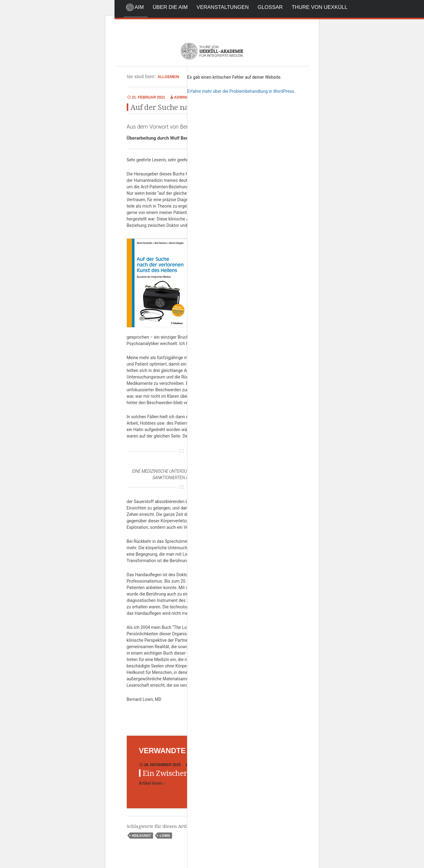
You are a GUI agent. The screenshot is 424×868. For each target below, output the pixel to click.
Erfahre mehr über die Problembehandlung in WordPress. (241, 91)
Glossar (270, 7)
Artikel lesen (152, 783)
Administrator (189, 97)
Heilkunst (142, 836)
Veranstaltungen (223, 7)
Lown (165, 836)
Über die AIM (170, 7)
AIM (139, 7)
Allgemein (169, 77)
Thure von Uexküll (320, 7)
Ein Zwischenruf (171, 773)
